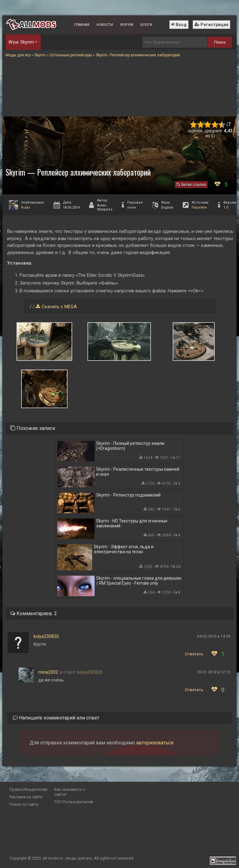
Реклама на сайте (26, 797)
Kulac (26, 208)
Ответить (194, 654)
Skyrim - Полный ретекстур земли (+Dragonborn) (130, 446)
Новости (105, 25)
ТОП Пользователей (74, 802)
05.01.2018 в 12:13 (214, 672)
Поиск (220, 42)
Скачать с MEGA (60, 307)
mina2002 (48, 672)
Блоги (146, 25)
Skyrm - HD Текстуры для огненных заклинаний (132, 523)
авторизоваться (155, 743)
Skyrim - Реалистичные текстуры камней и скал (138, 472)
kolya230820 (46, 636)
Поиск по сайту (24, 804)
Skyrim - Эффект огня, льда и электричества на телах (124, 549)
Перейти (199, 208)
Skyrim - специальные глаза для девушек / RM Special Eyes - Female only (139, 581)
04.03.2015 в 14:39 (214, 636)
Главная (82, 25)
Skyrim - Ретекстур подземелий (128, 495)
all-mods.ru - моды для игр (67, 858)
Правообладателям (28, 789)
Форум (127, 25)
